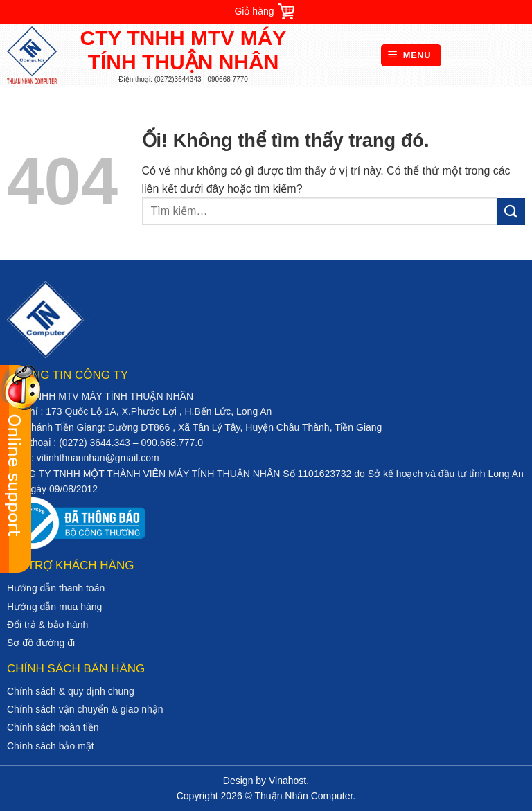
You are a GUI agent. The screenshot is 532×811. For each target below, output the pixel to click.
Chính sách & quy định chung (71, 691)
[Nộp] (511, 212)
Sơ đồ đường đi (41, 643)
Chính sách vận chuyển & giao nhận (85, 709)
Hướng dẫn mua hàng (54, 607)
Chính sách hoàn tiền (53, 727)
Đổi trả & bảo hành (47, 625)
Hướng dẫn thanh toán (56, 588)
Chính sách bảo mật (51, 746)
